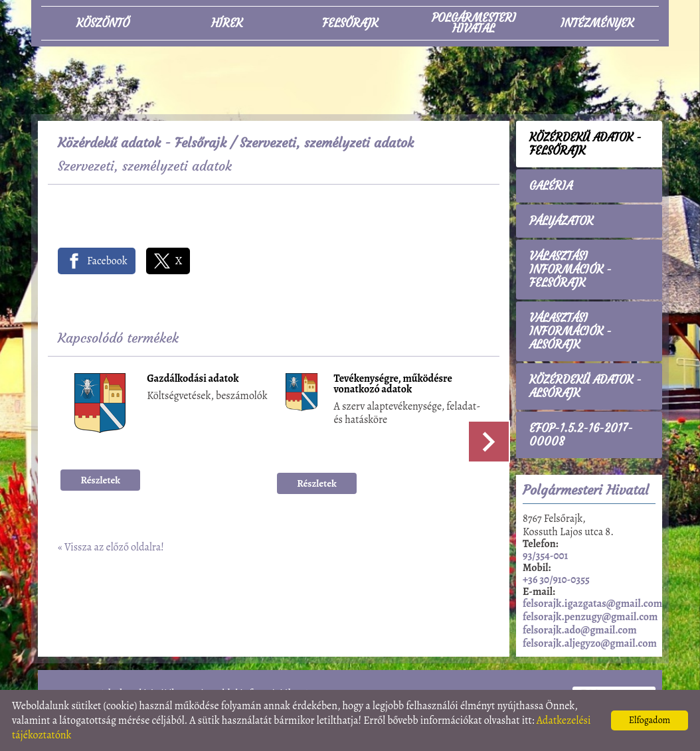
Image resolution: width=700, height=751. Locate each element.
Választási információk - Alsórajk (570, 331)
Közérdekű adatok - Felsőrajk (142, 142)
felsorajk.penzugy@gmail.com (590, 617)
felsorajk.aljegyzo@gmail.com (590, 643)
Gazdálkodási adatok (193, 379)
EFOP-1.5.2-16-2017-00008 (581, 435)
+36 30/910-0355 (556, 580)
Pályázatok (561, 221)
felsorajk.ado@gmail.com (580, 630)
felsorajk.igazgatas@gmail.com (592, 604)
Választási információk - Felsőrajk (570, 270)
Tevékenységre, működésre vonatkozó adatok (393, 385)
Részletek (101, 480)
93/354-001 (545, 556)
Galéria (551, 186)
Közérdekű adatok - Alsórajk (585, 386)
